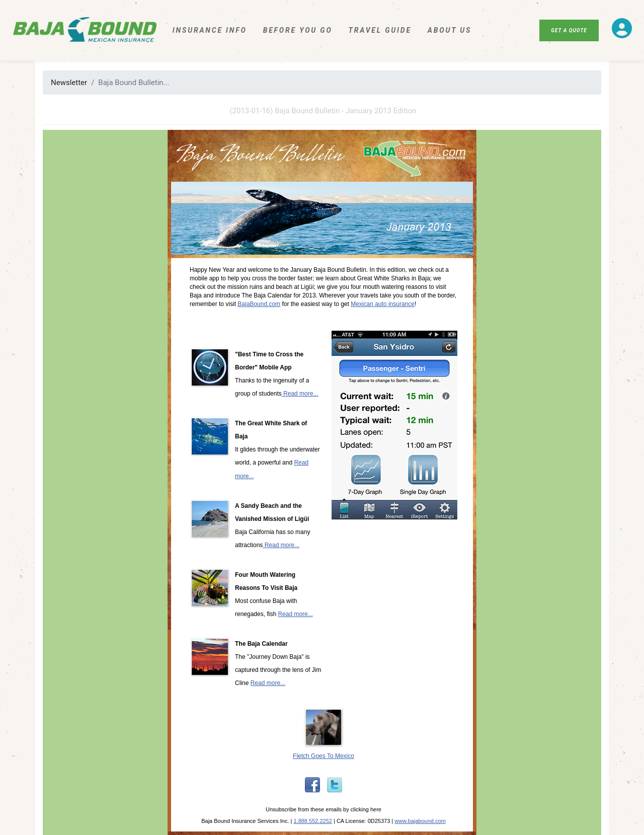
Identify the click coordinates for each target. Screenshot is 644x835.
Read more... (300, 394)
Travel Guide (380, 30)
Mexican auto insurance (383, 304)
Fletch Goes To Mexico (324, 756)
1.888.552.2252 (312, 821)
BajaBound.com (259, 304)
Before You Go (298, 30)
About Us (450, 30)
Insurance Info (210, 30)
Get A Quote (569, 30)
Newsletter (69, 83)
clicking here (366, 809)
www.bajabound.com (420, 821)
